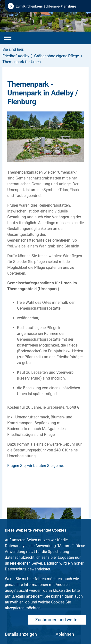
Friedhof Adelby (16, 56)
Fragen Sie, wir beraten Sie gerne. (36, 466)
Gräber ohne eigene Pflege (57, 56)
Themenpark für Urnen (22, 62)
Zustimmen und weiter (57, 620)
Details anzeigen (21, 634)
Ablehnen (65, 634)
